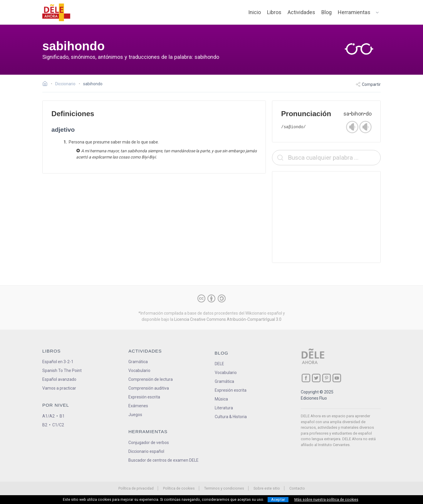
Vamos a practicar (59, 388)
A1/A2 (48, 416)
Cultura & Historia (231, 417)
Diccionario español (146, 451)
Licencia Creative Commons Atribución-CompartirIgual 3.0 (228, 319)
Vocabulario (139, 371)
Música (221, 399)
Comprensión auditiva (149, 388)
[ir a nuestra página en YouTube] (337, 378)
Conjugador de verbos (149, 443)
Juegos (135, 415)
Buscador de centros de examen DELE (163, 460)
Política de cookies (179, 488)
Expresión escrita (144, 397)
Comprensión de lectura (151, 379)
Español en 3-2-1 (58, 362)
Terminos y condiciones (224, 488)
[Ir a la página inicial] (47, 84)
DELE (219, 364)
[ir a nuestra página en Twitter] (316, 378)
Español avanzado (59, 379)
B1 (62, 416)
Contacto (297, 488)
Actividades (301, 12)
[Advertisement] (326, 217)
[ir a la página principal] (56, 12)
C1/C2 (58, 425)
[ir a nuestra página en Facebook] (306, 378)
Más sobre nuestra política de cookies (326, 500)
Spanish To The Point (62, 371)
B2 (45, 425)
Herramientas (354, 12)
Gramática (138, 362)
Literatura (224, 408)
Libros (274, 12)
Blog (327, 12)
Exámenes (138, 406)
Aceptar (278, 499)
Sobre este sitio (267, 488)
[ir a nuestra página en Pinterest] (327, 378)
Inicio (255, 12)
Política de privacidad (136, 488)
